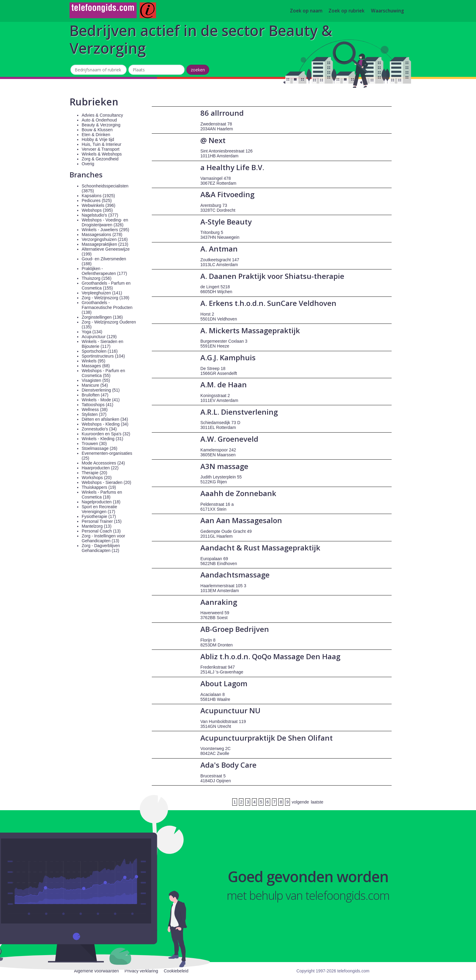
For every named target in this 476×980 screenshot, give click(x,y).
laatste (317, 802)
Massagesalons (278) (102, 235)
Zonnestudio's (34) (99, 429)
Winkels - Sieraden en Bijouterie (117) (102, 344)
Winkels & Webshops (102, 154)
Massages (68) (96, 366)
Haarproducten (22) (100, 468)
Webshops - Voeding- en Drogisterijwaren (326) (105, 222)
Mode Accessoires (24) (103, 463)
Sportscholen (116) (100, 351)
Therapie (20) (94, 473)
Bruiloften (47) (95, 395)
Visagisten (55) (96, 380)
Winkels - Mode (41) (101, 400)
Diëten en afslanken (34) (105, 419)
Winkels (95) (93, 361)
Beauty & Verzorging (101, 125)
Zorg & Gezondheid (100, 159)
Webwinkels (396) (99, 205)
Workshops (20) (97, 478)
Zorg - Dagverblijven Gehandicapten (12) (101, 548)
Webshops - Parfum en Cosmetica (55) (103, 373)
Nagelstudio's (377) (100, 215)
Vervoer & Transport (101, 149)
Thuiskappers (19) (99, 487)
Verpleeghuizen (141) (102, 293)
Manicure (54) (95, 385)
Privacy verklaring (141, 971)
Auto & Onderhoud (99, 120)
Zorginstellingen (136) (102, 317)
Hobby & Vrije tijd (98, 139)
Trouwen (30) (94, 444)
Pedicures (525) (97, 200)
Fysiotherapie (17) (99, 516)
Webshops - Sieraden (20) (106, 482)
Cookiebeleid (176, 971)
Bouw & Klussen (97, 130)
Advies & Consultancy (102, 115)
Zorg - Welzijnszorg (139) (105, 298)
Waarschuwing (388, 11)
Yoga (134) (92, 332)
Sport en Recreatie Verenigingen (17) (99, 509)
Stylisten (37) (94, 414)
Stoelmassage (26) (100, 448)
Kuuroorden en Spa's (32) (106, 434)
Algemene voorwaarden (97, 971)
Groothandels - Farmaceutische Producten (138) (107, 307)
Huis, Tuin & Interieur (102, 144)
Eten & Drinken (96, 135)
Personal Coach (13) (101, 531)
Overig (88, 164)
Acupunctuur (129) (99, 337)
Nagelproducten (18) (101, 502)
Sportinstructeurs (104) (103, 356)
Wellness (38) (95, 409)
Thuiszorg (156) (97, 278)
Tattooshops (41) (97, 405)
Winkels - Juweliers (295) (105, 230)
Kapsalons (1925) (98, 196)
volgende (300, 802)
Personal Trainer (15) (102, 521)
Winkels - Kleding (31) (102, 439)
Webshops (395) (97, 210)
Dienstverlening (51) (101, 390)
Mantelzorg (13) (97, 526)
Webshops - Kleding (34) (105, 424)
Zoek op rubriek (347, 11)
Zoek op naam (306, 11)
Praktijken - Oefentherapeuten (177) (104, 271)
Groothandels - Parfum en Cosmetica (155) (106, 286)
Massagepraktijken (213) (105, 244)
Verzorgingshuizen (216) (105, 239)
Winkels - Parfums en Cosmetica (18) (102, 495)
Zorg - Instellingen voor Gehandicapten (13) (103, 538)
